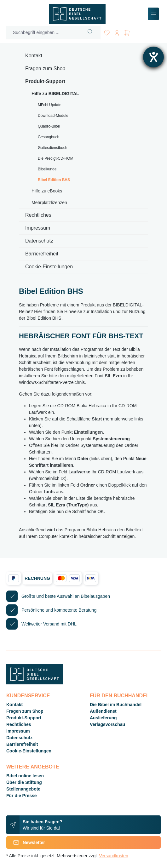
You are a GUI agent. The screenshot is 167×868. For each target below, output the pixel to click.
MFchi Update (50, 105)
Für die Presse (22, 796)
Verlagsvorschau (107, 724)
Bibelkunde (47, 169)
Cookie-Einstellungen (49, 267)
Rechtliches (38, 215)
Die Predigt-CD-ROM (56, 158)
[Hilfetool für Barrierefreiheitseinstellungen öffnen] (153, 57)
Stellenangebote (23, 789)
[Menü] (153, 14)
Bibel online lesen (25, 776)
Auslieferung (103, 718)
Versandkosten (114, 856)
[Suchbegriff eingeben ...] (44, 33)
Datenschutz (39, 241)
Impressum (38, 228)
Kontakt (34, 56)
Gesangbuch (49, 137)
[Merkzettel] (107, 32)
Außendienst (103, 711)
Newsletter (26, 842)
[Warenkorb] (127, 32)
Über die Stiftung (24, 782)
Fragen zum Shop (45, 69)
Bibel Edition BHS (54, 180)
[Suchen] (91, 33)
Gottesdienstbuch (52, 148)
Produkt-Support (45, 81)
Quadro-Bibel (49, 126)
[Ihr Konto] (117, 32)
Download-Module (53, 116)
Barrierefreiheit (42, 254)
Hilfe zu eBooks (47, 191)
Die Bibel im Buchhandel (116, 705)
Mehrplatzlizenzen (49, 203)
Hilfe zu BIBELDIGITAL (55, 94)
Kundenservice (28, 696)
